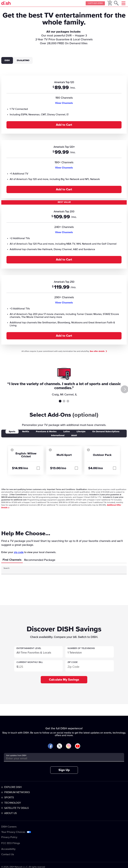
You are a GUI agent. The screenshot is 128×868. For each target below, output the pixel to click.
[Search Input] (61, 571)
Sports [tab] (12, 432)
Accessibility (8, 849)
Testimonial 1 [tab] (60, 401)
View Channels (64, 103)
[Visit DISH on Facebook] (50, 746)
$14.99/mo (20, 468)
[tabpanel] (64, 208)
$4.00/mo (96, 468)
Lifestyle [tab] (81, 432)
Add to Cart (64, 125)
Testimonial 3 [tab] (68, 401)
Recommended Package (40, 560)
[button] (38, 652)
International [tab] (58, 435)
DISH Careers (9, 827)
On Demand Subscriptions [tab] (106, 432)
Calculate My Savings (64, 680)
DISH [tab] (7, 60)
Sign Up (64, 770)
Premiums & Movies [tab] (46, 432)
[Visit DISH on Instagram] (69, 746)
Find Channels (12, 560)
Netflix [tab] (26, 432)
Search (7, 568)
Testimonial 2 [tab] (64, 401)
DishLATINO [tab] (23, 60)
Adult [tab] (74, 435)
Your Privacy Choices (13, 832)
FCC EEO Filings (11, 843)
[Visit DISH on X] (59, 746)
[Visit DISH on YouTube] (78, 746)
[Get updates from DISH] (61, 758)
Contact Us (8, 854)
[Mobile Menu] (123, 3)
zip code (19, 552)
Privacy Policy (9, 837)
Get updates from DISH (16, 756)
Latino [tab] (67, 432)
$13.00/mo (58, 468)
